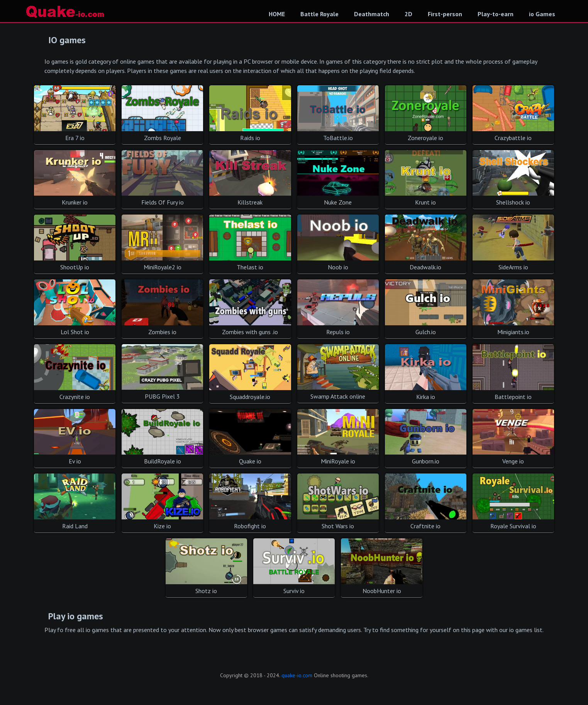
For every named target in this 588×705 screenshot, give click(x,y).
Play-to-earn (496, 14)
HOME (277, 14)
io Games (542, 14)
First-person (445, 14)
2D (408, 14)
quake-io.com (297, 675)
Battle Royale (319, 14)
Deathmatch (372, 14)
